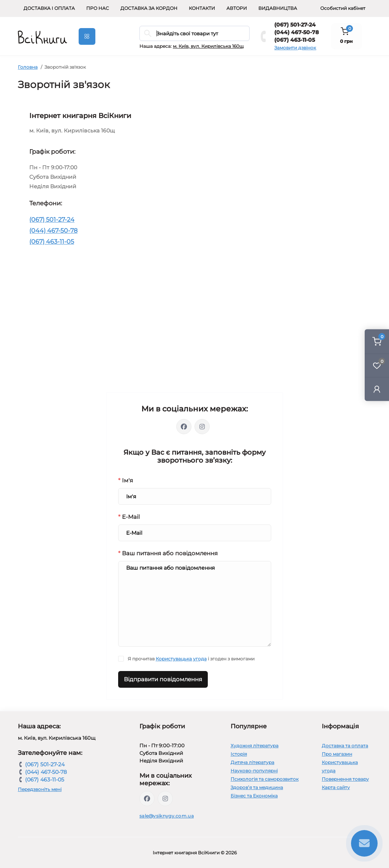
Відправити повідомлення (163, 679)
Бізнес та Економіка (254, 796)
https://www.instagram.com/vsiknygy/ (165, 799)
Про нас (98, 8)
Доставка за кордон (149, 8)
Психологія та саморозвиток (265, 779)
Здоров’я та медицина (257, 787)
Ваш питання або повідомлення (168, 553)
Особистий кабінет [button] (343, 8)
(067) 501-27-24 (295, 25)
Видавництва (278, 8)
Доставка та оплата (345, 746)
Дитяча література (252, 762)
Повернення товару (345, 779)
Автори (237, 8)
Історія (239, 754)
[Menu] (87, 36)
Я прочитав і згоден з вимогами (191, 659)
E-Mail (129, 517)
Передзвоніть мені (40, 789)
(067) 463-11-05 (295, 40)
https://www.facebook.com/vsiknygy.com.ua (147, 799)
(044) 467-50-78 (296, 32)
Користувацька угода (181, 659)
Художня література (255, 746)
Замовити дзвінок (295, 48)
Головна (28, 67)
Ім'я (126, 480)
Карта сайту (336, 787)
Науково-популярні (254, 771)
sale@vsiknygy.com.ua (167, 816)
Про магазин (337, 754)
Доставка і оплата (49, 8)
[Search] (148, 33)
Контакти (202, 8)
